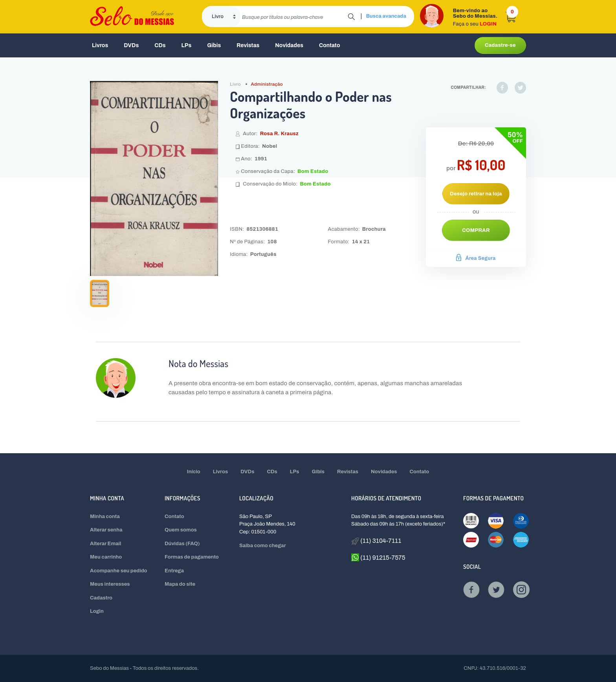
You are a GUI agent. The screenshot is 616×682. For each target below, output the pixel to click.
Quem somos (181, 530)
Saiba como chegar (263, 546)
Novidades (289, 45)
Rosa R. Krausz (279, 134)
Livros (100, 45)
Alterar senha (106, 530)
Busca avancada (386, 16)
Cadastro (101, 598)
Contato (330, 45)
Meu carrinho (106, 557)
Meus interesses (110, 584)
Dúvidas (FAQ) (182, 544)
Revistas (248, 45)
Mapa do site (180, 584)
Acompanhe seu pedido (119, 571)
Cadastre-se (500, 45)
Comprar (476, 230)
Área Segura (476, 258)
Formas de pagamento (192, 557)
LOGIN (488, 24)
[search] (294, 17)
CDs (160, 45)
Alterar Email (105, 544)
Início (194, 472)
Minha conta (105, 517)
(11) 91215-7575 (378, 557)
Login (97, 611)
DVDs (131, 45)
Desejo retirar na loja (476, 194)
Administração (267, 84)
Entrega (174, 571)
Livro (235, 84)
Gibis (214, 45)
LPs (187, 45)
